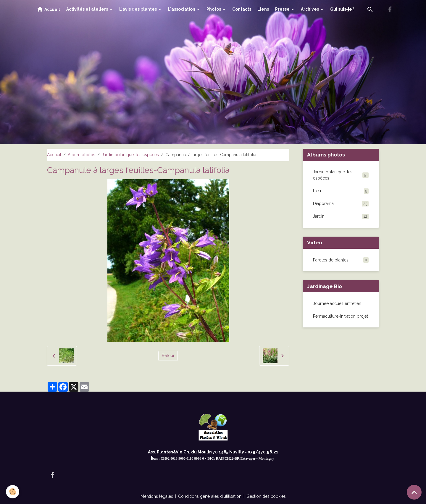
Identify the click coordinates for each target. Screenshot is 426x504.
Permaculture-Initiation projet (341, 316)
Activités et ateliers (88, 9)
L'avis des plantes (138, 9)
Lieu (341, 191)
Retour (168, 356)
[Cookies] (13, 492)
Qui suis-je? (342, 9)
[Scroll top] (414, 492)
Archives (310, 9)
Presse (283, 9)
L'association (182, 9)
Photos (214, 9)
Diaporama (341, 204)
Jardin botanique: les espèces (130, 155)
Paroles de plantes (331, 260)
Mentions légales (157, 496)
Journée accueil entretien (337, 303)
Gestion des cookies (266, 496)
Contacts (242, 9)
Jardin (341, 217)
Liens (263, 9)
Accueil (48, 9)
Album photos (82, 155)
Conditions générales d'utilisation (210, 496)
